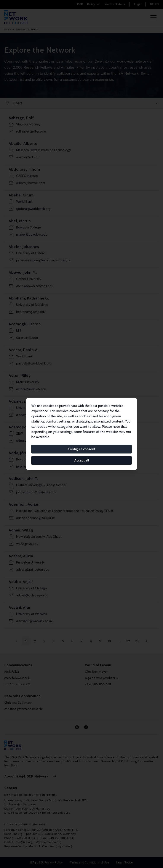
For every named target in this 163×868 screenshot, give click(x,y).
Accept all (82, 460)
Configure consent (82, 449)
